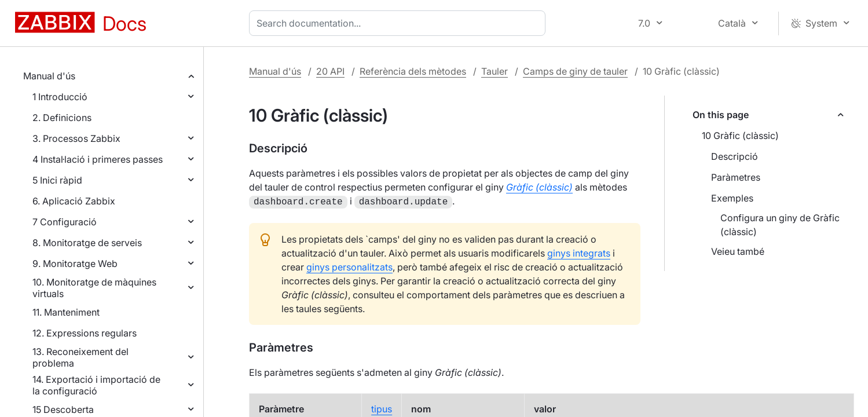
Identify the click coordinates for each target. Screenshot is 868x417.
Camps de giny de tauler (575, 71)
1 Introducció (60, 97)
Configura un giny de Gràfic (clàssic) (780, 225)
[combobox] (400, 23)
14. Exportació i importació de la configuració (96, 385)
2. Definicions (62, 118)
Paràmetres (736, 177)
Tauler (495, 71)
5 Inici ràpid (57, 180)
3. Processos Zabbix (76, 138)
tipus (382, 408)
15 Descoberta (63, 409)
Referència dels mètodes (413, 71)
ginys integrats (579, 252)
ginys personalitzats (349, 266)
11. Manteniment (66, 312)
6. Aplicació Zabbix (74, 201)
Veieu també (738, 251)
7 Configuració (65, 222)
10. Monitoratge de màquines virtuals (94, 288)
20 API (330, 71)
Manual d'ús (49, 76)
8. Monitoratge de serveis (87, 243)
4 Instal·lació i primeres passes (98, 159)
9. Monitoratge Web (75, 264)
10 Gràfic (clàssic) (740, 136)
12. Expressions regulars (85, 333)
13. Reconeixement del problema (80, 357)
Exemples (732, 198)
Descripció (735, 156)
